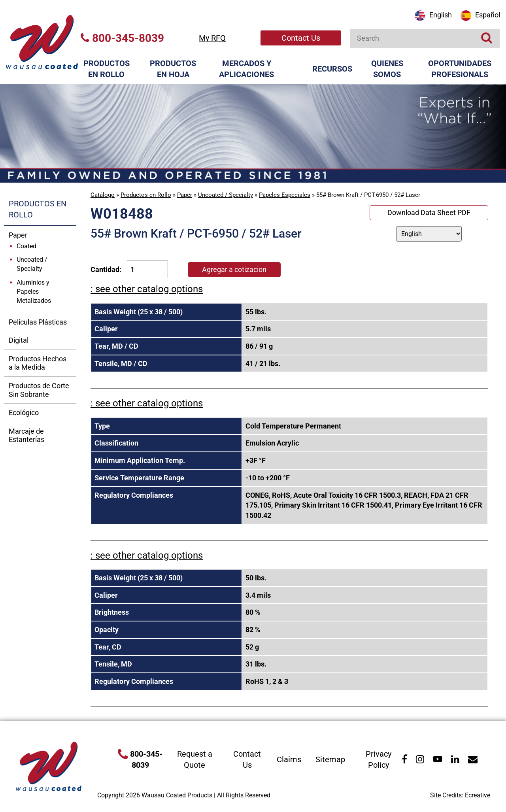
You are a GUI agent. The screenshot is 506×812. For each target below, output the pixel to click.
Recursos (332, 69)
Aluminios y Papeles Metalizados (34, 292)
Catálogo (103, 195)
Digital (19, 340)
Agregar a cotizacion (234, 269)
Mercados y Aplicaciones (246, 69)
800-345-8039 (122, 38)
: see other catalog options (147, 289)
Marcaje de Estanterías (26, 435)
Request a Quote (195, 760)
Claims (289, 759)
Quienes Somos (387, 69)
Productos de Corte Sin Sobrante (39, 390)
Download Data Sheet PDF (429, 212)
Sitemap (330, 759)
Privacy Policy (379, 760)
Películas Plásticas (38, 322)
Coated (26, 246)
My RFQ (212, 38)
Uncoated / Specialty (226, 195)
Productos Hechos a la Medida (38, 363)
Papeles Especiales (285, 195)
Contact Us (301, 38)
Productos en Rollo (107, 69)
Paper (185, 195)
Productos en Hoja (173, 69)
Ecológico (24, 413)
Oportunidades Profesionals (460, 69)
